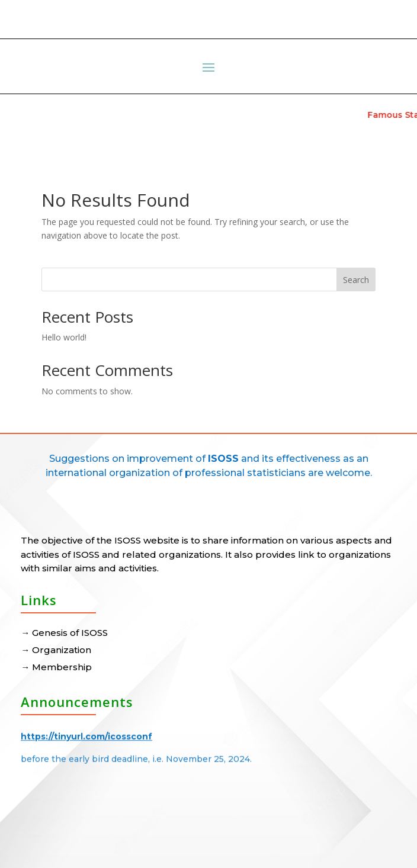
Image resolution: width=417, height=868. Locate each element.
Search (356, 280)
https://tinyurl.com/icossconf (86, 733)
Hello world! (64, 337)
